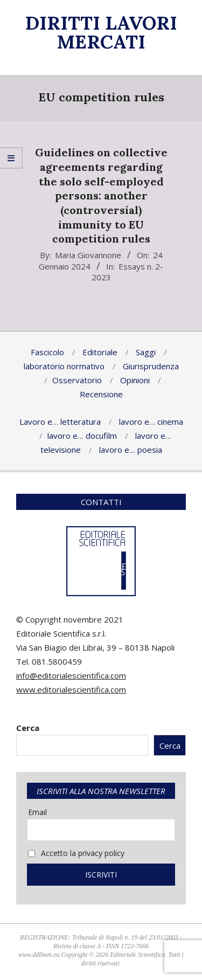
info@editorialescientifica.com (71, 675)
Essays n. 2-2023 (128, 272)
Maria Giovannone (88, 255)
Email (37, 812)
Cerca (28, 728)
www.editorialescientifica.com (71, 689)
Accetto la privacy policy (76, 853)
